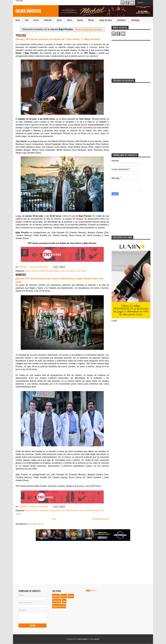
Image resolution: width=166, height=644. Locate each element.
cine (64, 601)
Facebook (127, 3)
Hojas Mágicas (28, 11)
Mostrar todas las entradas (88, 29)
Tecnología (135, 20)
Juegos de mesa (105, 20)
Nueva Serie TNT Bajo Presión (64, 510)
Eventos (80, 20)
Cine (27, 20)
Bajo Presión (31, 271)
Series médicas (93, 510)
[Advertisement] (131, 58)
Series (36, 20)
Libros (59, 20)
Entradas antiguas (101, 519)
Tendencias (121, 20)
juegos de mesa (59, 606)
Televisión (48, 20)
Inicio (18, 20)
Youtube (132, 3)
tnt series (71, 271)
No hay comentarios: (39, 267)
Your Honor (81, 271)
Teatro (69, 20)
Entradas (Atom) (36, 524)
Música (91, 20)
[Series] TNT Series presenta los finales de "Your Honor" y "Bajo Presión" (58, 39)
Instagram (123, 3)
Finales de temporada (48, 271)
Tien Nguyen (95, 639)
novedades (43, 510)
